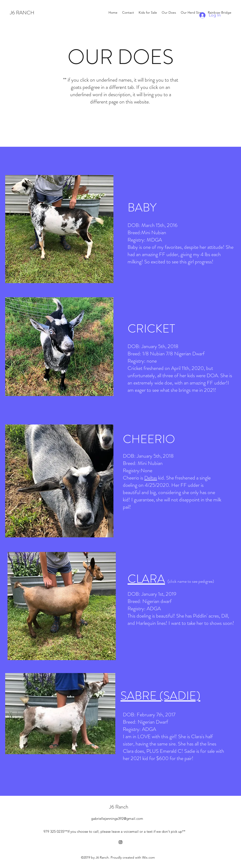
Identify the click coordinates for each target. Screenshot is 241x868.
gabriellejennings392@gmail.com (117, 818)
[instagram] (120, 842)
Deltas (151, 478)
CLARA (146, 579)
